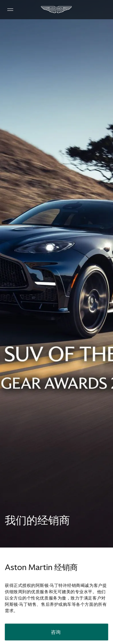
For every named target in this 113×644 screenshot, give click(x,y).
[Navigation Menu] (10, 10)
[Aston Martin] (57, 10)
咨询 (56, 632)
